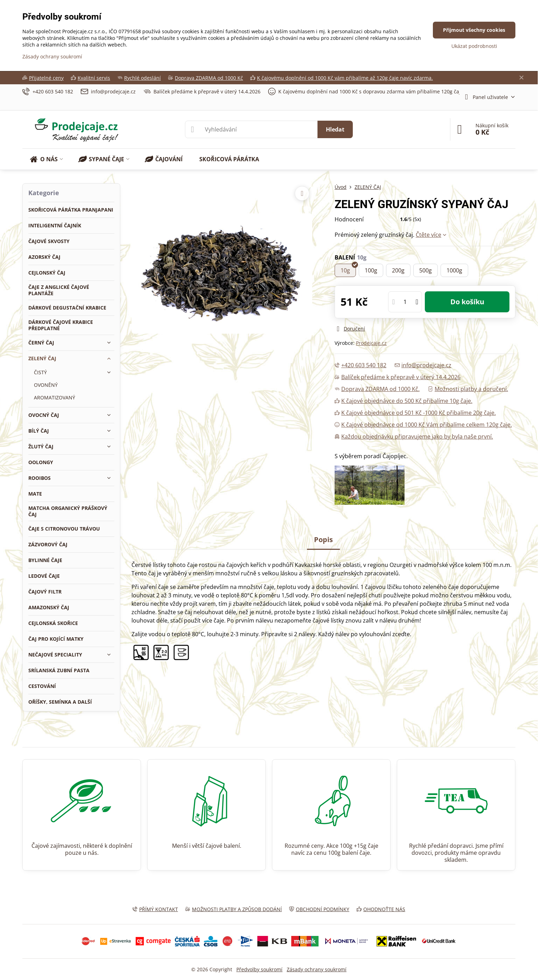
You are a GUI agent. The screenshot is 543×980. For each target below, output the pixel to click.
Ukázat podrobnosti (474, 46)
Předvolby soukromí (259, 969)
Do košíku (467, 302)
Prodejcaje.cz (371, 343)
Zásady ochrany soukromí (317, 969)
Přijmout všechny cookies (474, 30)
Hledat (335, 129)
